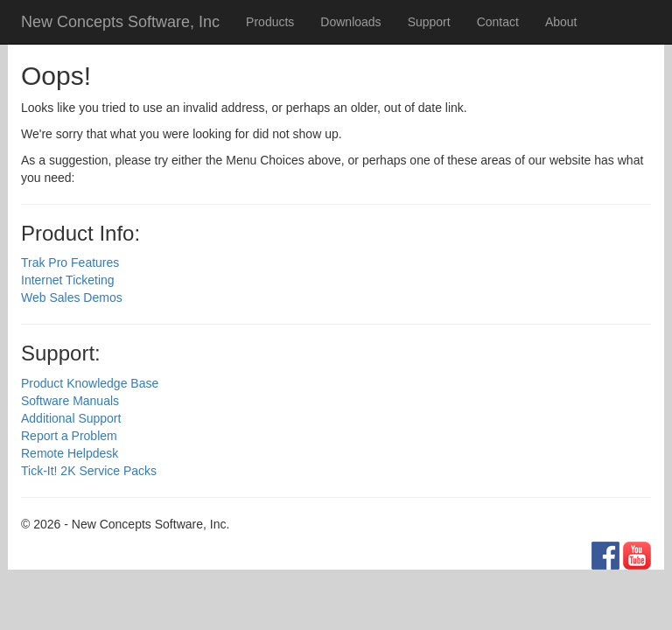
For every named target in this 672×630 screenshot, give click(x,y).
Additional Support (71, 418)
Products (270, 22)
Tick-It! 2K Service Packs (89, 471)
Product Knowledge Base (90, 383)
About (561, 22)
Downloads (350, 22)
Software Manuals (70, 401)
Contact (498, 22)
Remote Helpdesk (70, 453)
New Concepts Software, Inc (120, 22)
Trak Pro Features (70, 262)
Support (429, 22)
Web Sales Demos (72, 297)
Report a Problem (69, 436)
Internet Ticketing (68, 280)
